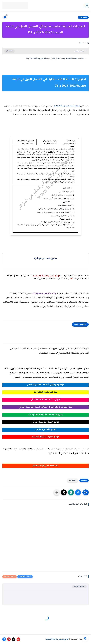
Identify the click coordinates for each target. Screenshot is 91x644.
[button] (78, 492)
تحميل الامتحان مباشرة (45, 259)
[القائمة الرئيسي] (87, 6)
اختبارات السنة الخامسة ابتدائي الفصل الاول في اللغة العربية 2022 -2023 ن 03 (55, 58)
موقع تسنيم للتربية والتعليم (57, 639)
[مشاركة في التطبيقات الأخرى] (57, 492)
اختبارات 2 (83, 17)
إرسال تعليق (79, 587)
